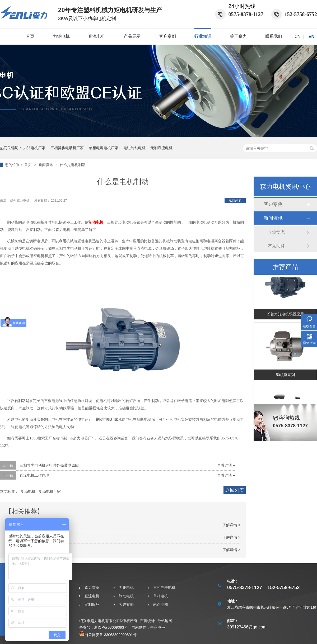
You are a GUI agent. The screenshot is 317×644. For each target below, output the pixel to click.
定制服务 (92, 604)
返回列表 (235, 200)
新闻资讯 (46, 165)
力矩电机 (61, 36)
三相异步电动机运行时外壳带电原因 (49, 465)
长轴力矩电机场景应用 (285, 315)
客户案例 (167, 36)
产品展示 (132, 36)
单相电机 (161, 596)
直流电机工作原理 (34, 475)
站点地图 (161, 604)
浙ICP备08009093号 (111, 627)
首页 (30, 36)
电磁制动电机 (134, 148)
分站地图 (165, 621)
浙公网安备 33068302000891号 (108, 635)
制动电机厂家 (50, 491)
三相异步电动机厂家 (67, 148)
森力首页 (92, 588)
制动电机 (96, 222)
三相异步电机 (164, 588)
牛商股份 (157, 627)
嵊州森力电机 (20, 201)
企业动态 (276, 232)
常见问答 (276, 246)
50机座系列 (285, 376)
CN (298, 37)
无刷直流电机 (161, 148)
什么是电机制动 (73, 165)
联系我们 (274, 36)
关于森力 (238, 36)
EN (311, 37)
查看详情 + (226, 465)
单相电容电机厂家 (104, 148)
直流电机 (97, 36)
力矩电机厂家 (34, 148)
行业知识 (203, 36)
